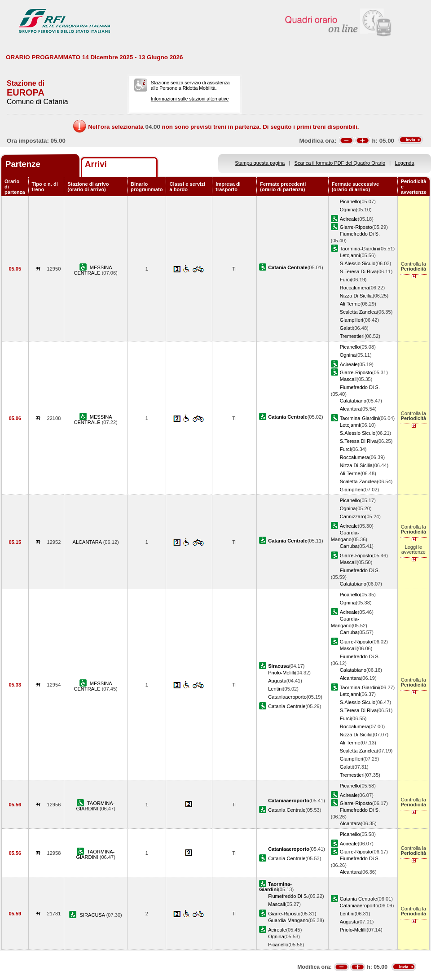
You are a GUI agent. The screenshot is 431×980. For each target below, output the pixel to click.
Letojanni (350, 255)
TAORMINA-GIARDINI (95, 806)
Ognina (348, 210)
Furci (345, 280)
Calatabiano (353, 401)
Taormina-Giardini (359, 249)
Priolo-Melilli (281, 673)
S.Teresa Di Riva (358, 271)
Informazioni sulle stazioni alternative (190, 99)
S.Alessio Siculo (358, 263)
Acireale (349, 219)
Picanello (350, 201)
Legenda (405, 163)
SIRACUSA (93, 915)
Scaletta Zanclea (358, 312)
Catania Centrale (287, 706)
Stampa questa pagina (260, 163)
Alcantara (350, 409)
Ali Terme (350, 304)
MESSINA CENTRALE (93, 270)
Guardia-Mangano (288, 920)
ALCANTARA (88, 542)
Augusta (277, 681)
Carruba (349, 546)
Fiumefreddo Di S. (360, 234)
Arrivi (96, 164)
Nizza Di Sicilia (356, 296)
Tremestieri (352, 336)
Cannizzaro (352, 516)
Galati (346, 328)
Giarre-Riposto (356, 227)
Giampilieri (352, 320)
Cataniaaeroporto (287, 697)
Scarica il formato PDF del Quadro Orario (340, 163)
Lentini (275, 689)
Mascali (348, 379)
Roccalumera (354, 288)
